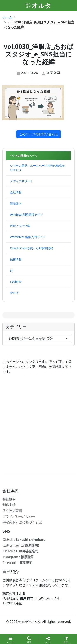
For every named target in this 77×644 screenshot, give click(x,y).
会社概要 (9, 499)
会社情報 (16, 192)
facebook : (17, 563)
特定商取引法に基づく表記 (22, 522)
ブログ (14, 293)
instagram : (18, 557)
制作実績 (9, 505)
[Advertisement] (38, 424)
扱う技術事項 (12, 511)
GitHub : (24, 540)
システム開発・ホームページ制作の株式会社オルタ (37, 168)
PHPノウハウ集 (20, 226)
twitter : (21, 545)
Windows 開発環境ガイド (27, 215)
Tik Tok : (21, 551)
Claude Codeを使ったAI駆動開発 (32, 248)
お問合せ (16, 282)
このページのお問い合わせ (39, 134)
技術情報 (16, 259)
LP (12, 270)
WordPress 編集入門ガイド (28, 237)
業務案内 (16, 203)
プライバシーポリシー (19, 516)
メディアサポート (22, 181)
